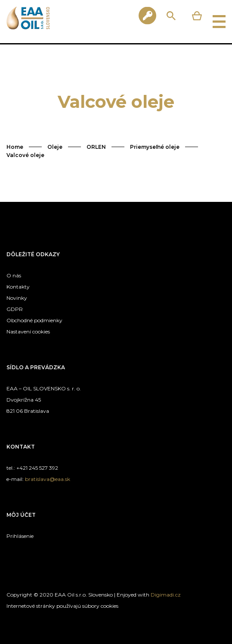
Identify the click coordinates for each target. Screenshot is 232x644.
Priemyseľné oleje (155, 147)
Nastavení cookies (28, 331)
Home (15, 147)
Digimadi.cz (166, 595)
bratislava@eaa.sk (48, 479)
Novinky (17, 298)
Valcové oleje (25, 155)
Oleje (55, 147)
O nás (14, 275)
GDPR (15, 309)
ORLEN (96, 147)
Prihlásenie (20, 536)
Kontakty (18, 287)
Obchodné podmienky (34, 320)
